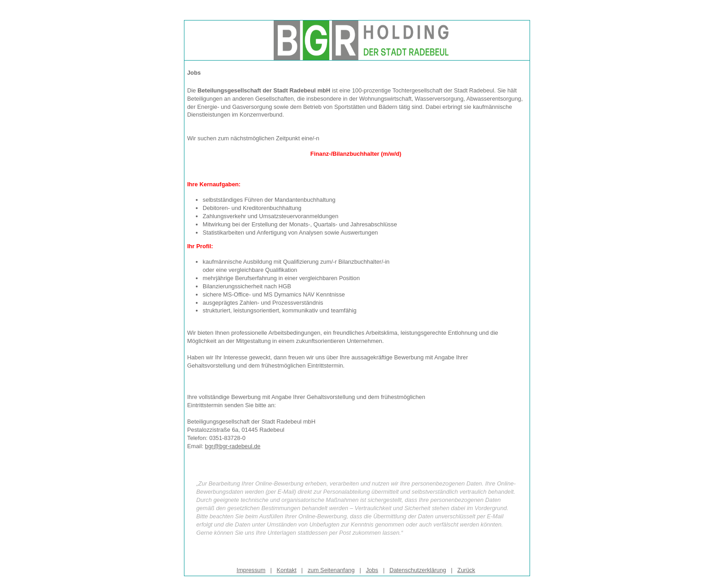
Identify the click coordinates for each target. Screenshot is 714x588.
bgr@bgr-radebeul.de (233, 446)
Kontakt (287, 570)
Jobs (372, 570)
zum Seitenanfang (331, 570)
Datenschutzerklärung (418, 570)
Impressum (251, 570)
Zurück (466, 570)
